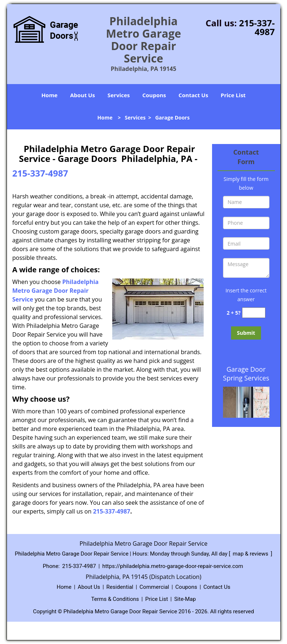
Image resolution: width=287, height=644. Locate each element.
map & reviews (251, 554)
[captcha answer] (254, 313)
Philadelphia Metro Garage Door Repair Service (56, 291)
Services (119, 95)
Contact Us (193, 95)
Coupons (154, 95)
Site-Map (185, 599)
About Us (83, 95)
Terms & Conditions (115, 599)
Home (49, 95)
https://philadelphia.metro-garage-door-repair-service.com (173, 566)
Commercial (154, 587)
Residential (120, 587)
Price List (233, 95)
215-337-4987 (257, 27)
